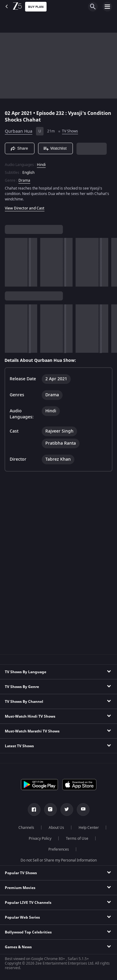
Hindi (41, 165)
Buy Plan (36, 7)
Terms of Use (77, 839)
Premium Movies (20, 888)
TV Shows (70, 131)
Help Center (89, 828)
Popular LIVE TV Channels (28, 903)
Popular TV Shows (21, 873)
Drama (24, 180)
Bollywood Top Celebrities (28, 932)
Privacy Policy (40, 839)
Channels (26, 828)
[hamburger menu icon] (107, 7)
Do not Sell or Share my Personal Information (59, 860)
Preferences (59, 849)
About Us (56, 828)
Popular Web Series (22, 917)
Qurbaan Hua (19, 131)
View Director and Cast (25, 208)
